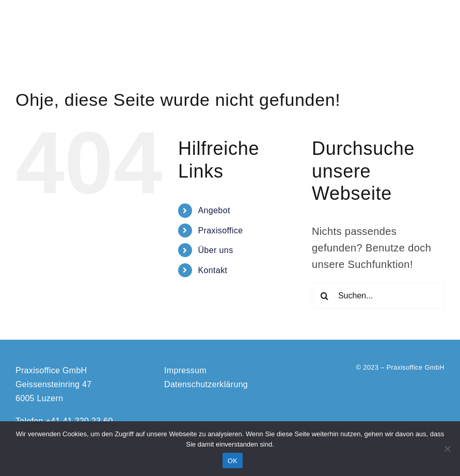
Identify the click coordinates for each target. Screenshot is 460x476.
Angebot (214, 210)
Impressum (185, 370)
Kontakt (212, 270)
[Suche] (325, 296)
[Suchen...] (378, 296)
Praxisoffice (220, 231)
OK (233, 461)
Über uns (215, 250)
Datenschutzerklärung (206, 384)
